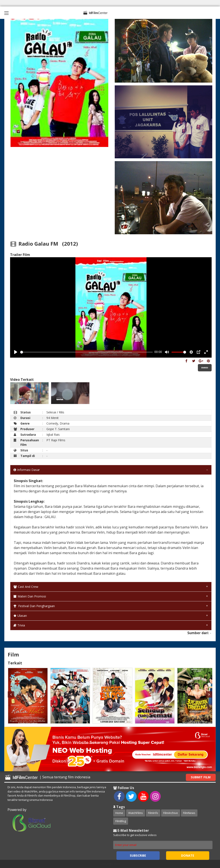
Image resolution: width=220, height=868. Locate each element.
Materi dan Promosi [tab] (30, 596)
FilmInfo (153, 813)
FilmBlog (121, 821)
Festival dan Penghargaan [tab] (34, 606)
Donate (188, 855)
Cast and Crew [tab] (26, 587)
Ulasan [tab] (20, 616)
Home (119, 813)
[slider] (86, 352)
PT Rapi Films (56, 440)
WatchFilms (136, 813)
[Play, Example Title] (16, 352)
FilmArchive (171, 813)
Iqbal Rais (53, 435)
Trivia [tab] (19, 625)
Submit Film (201, 777)
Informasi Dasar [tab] (27, 470)
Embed (205, 368)
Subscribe (138, 855)
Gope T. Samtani (58, 429)
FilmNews (189, 813)
